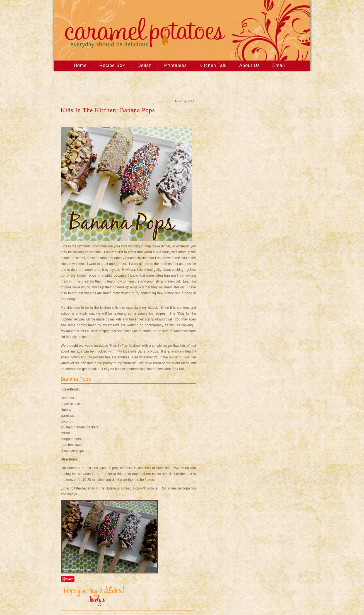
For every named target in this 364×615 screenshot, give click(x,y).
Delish (144, 65)
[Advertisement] (123, 87)
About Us (250, 65)
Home (80, 65)
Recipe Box (112, 65)
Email (279, 65)
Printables (175, 65)
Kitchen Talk (213, 65)
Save (70, 579)
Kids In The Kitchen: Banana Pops (108, 110)
